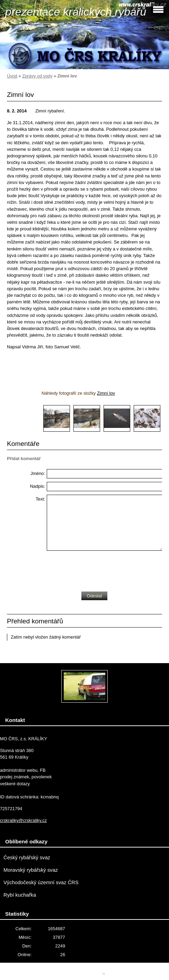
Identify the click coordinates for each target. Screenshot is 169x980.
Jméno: (38, 473)
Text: (40, 499)
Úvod (12, 76)
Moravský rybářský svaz (31, 870)
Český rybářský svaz (27, 858)
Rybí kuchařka (20, 895)
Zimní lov (106, 393)
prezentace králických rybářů (76, 12)
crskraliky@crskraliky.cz (23, 820)
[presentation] (99, 569)
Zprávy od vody (37, 76)
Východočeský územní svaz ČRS (41, 882)
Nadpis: (38, 486)
